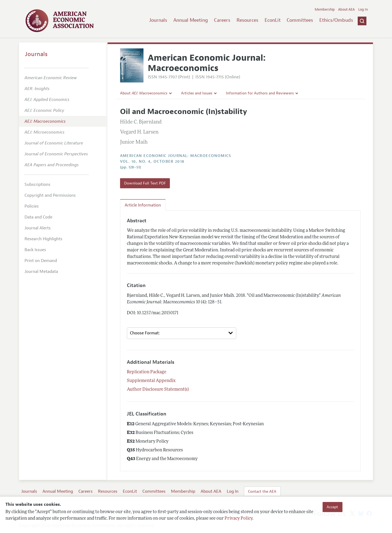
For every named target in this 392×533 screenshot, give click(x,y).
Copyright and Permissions (50, 195)
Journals (158, 20)
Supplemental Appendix (151, 381)
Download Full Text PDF (145, 183)
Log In (363, 10)
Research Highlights (43, 239)
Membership (325, 10)
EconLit (273, 20)
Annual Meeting (191, 20)
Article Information (143, 205)
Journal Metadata (41, 272)
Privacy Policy (238, 519)
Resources (247, 20)
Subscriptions (37, 184)
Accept (332, 507)
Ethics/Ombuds (336, 20)
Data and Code (38, 217)
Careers (222, 20)
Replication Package (147, 372)
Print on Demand (41, 261)
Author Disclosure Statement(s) (158, 390)
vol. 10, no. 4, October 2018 (152, 161)
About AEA (346, 10)
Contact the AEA (262, 491)
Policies (32, 206)
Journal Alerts (38, 228)
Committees (300, 20)
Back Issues (35, 250)
